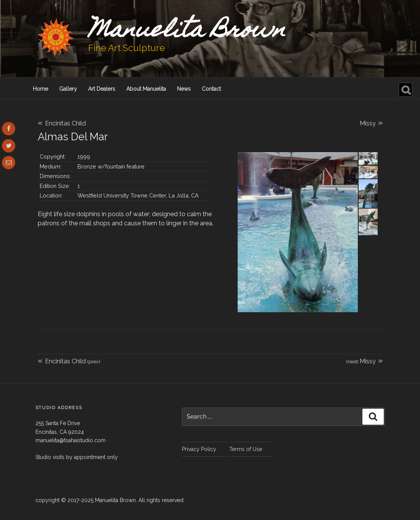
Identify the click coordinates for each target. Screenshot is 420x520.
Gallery (68, 89)
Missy (371, 122)
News (184, 89)
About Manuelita (146, 89)
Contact (211, 89)
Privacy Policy (199, 449)
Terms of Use (246, 449)
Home (40, 89)
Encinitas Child (62, 123)
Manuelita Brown (187, 32)
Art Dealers (102, 89)
